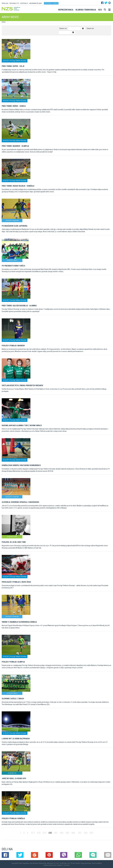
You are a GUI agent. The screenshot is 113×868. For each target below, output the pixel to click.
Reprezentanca (66, 10)
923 (91, 833)
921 (80, 833)
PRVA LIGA (5, 3)
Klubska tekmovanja (86, 10)
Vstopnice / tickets (51, 3)
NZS (100, 10)
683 (67, 833)
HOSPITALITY (24, 3)
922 (86, 833)
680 (50, 833)
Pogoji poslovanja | (86, 863)
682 (62, 833)
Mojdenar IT (60, 865)
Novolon (67, 865)
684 (73, 833)
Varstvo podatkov (97, 863)
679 (45, 833)
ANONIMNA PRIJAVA (35, 3)
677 (33, 833)
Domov (4, 22)
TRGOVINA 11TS (14, 3)
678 (39, 833)
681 (56, 833)
